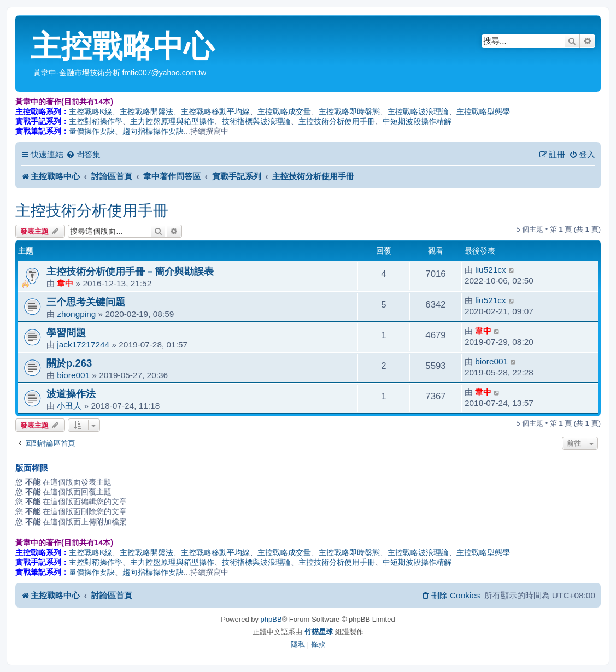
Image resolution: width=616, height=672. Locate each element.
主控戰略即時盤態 (349, 111)
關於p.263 (69, 363)
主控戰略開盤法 (146, 111)
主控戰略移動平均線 (215, 111)
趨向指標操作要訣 (153, 131)
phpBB (271, 619)
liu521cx (490, 270)
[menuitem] (83, 155)
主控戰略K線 (90, 111)
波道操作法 (71, 394)
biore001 (73, 375)
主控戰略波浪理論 (418, 111)
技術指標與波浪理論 (256, 121)
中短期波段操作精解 (417, 121)
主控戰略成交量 (284, 111)
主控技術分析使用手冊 (337, 121)
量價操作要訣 (92, 131)
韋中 (65, 283)
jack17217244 (83, 344)
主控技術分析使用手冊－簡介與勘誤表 (130, 271)
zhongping (76, 314)
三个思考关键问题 (86, 302)
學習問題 (66, 332)
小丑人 (69, 406)
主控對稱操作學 (96, 121)
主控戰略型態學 (483, 111)
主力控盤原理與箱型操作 (172, 121)
